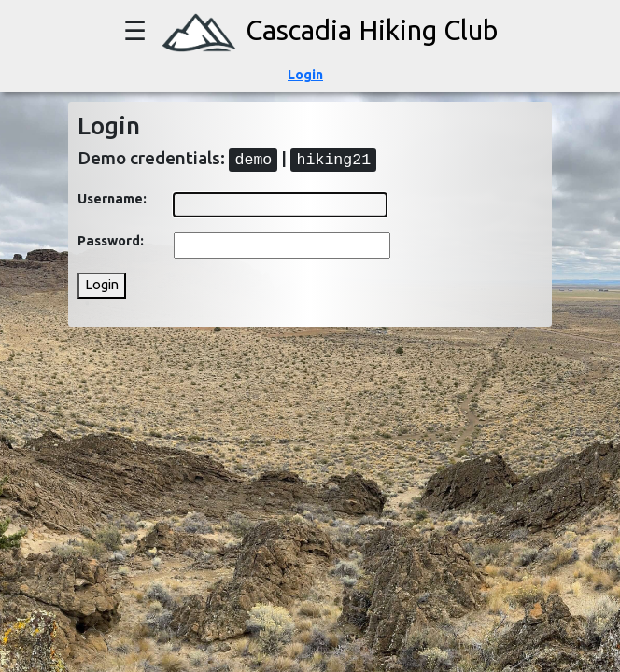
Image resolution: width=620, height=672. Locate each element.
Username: (112, 199)
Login (305, 75)
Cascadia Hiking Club (325, 30)
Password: (111, 241)
